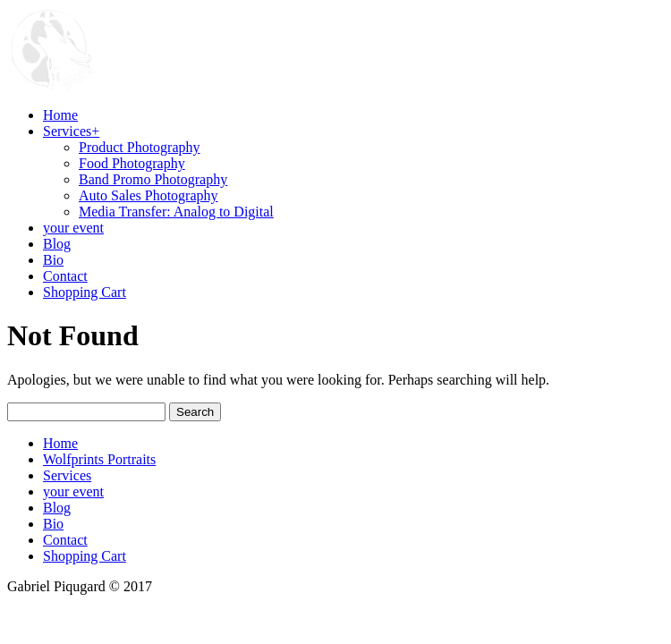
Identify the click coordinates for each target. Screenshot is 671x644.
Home (60, 443)
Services (67, 475)
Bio (53, 524)
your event (73, 491)
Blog (57, 508)
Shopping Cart (85, 556)
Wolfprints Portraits (99, 459)
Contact (65, 540)
